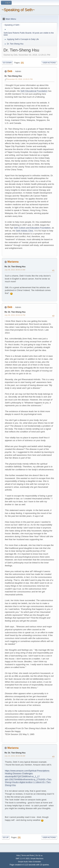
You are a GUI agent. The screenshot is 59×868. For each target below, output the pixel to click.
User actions (49, 63)
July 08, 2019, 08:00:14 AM (15, 270)
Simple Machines (37, 858)
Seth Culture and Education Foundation (32, 228)
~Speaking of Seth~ (18, 10)
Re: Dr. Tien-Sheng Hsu (15, 267)
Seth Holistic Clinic (25, 231)
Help (18, 855)
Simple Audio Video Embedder (29, 862)
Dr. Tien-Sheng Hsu (13, 76)
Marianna (13, 262)
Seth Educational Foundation (34, 91)
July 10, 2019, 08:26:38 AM (15, 756)
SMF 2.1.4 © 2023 (22, 858)
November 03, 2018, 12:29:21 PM (20, 79)
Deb (10, 71)
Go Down (7, 63)
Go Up (6, 837)
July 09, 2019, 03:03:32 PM (15, 315)
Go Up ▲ (39, 855)
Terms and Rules (28, 855)
